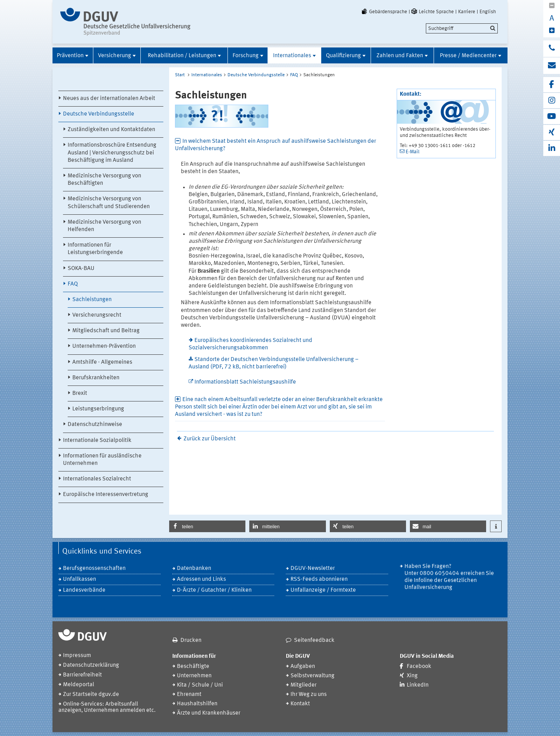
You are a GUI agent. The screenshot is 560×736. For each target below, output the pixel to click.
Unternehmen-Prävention (104, 346)
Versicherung (115, 56)
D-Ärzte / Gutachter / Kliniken (214, 590)
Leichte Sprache (432, 12)
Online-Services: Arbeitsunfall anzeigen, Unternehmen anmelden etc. (107, 707)
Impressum (77, 656)
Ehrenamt (189, 695)
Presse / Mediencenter (468, 56)
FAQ (73, 284)
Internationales (292, 56)
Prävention (70, 56)
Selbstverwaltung (312, 676)
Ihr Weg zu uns (309, 695)
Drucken (191, 640)
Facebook (419, 667)
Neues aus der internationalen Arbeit (109, 99)
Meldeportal (79, 685)
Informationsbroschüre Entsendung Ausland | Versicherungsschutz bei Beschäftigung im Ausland (112, 153)
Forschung (246, 56)
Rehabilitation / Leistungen (182, 56)
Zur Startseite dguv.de (91, 695)
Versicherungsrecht (97, 315)
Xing (412, 676)
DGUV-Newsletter (313, 569)
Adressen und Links (201, 579)
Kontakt (300, 704)
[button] (207, 526)
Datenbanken (194, 569)
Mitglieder (304, 685)
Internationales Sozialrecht (97, 479)
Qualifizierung (343, 56)
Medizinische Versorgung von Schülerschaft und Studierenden (109, 203)
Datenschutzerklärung (91, 665)
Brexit (80, 393)
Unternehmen (194, 676)
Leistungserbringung (98, 409)
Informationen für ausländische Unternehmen (102, 460)
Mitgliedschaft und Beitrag (106, 331)
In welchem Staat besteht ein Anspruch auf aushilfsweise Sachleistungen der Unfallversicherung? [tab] (276, 145)
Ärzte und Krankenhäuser (209, 713)
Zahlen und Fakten (400, 56)
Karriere (467, 12)
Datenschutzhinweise (95, 425)
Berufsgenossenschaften (94, 569)
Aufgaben (303, 667)
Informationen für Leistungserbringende (95, 249)
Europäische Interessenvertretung (106, 495)
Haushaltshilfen (197, 704)
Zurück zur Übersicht (210, 439)
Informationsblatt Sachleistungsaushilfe (245, 382)
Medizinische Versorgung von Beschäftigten (104, 180)
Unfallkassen (80, 579)
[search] (462, 28)
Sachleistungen (92, 300)
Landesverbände (84, 590)
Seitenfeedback (314, 640)
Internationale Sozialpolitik (97, 441)
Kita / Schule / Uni (200, 685)
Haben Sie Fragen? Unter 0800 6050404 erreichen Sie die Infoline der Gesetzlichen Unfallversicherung (449, 577)
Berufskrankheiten (96, 378)
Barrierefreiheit (82, 675)
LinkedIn (418, 685)
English (488, 12)
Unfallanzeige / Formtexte (323, 590)
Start (180, 75)
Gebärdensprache (384, 12)
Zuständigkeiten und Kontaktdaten (111, 130)
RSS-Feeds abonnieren (319, 579)
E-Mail (413, 152)
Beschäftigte (193, 667)
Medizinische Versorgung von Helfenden (104, 226)
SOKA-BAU (81, 269)
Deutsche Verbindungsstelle (99, 114)
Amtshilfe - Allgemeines (102, 362)
